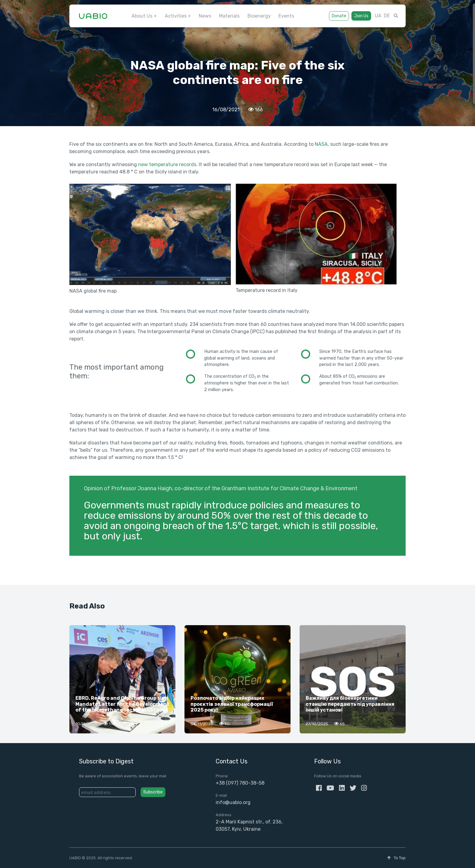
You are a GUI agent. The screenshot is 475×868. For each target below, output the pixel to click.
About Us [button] (142, 16)
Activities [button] (176, 16)
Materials (229, 16)
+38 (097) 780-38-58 (240, 783)
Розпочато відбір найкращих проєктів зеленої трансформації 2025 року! (232, 704)
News (205, 16)
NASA (321, 144)
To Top (396, 858)
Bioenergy (259, 16)
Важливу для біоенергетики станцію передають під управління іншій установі (350, 704)
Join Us (361, 16)
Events (286, 16)
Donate (339, 16)
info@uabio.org (233, 802)
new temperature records (167, 164)
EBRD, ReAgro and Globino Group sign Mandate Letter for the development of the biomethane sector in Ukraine (122, 704)
